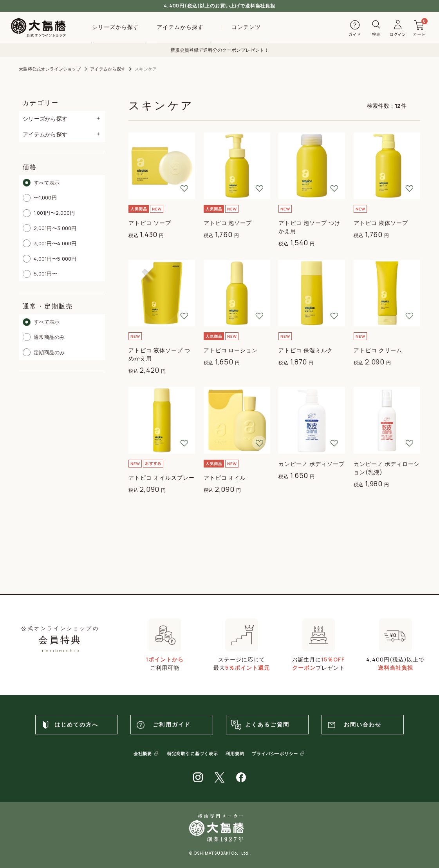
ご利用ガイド (163, 725)
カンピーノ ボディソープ (312, 464)
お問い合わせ (354, 725)
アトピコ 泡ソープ (228, 223)
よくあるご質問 (260, 725)
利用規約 (235, 753)
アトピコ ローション (231, 350)
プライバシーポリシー (275, 753)
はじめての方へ (69, 725)
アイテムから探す (108, 69)
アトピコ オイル (225, 477)
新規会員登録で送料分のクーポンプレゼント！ (220, 50)
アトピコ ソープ (150, 223)
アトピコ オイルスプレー (162, 477)
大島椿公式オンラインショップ (50, 69)
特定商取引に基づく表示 (192, 753)
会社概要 (143, 753)
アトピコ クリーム (378, 350)
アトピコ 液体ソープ (381, 223)
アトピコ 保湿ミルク (306, 350)
